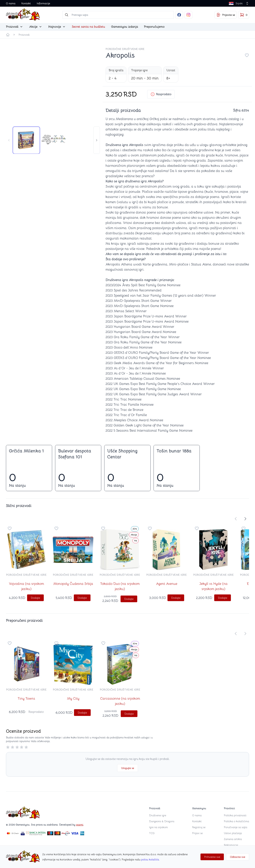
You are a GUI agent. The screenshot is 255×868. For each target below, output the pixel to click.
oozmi (80, 825)
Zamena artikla (233, 839)
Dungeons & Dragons (162, 821)
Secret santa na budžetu (88, 27)
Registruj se (199, 827)
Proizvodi (24, 35)
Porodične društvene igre (125, 49)
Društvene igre (158, 815)
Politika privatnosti (235, 815)
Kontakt (26, 3)
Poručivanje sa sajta (236, 827)
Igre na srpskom (158, 827)
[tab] (26, 140)
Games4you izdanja (125, 27)
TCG (152, 833)
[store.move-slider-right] (97, 140)
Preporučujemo (154, 27)
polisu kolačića (150, 859)
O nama (11, 3)
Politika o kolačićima (236, 821)
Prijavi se (197, 833)
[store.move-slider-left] (9, 140)
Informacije (43, 3)
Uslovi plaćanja (233, 833)
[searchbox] (118, 15)
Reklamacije (231, 845)
